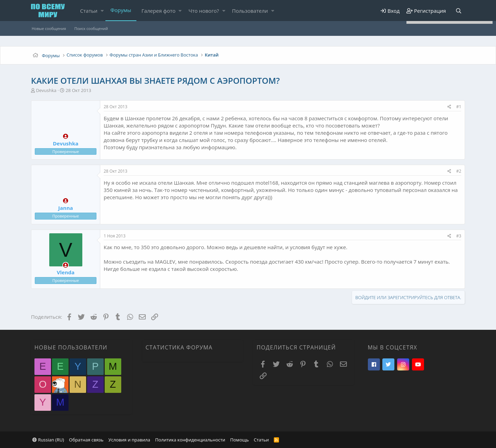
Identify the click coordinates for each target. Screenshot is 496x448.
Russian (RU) (48, 440)
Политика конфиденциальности (190, 440)
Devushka (46, 90)
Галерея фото (159, 11)
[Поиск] (458, 11)
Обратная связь (86, 440)
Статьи (89, 11)
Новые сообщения (49, 28)
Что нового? (204, 11)
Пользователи (250, 11)
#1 (459, 107)
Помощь (239, 440)
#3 (459, 236)
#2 (459, 171)
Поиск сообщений (91, 28)
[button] (102, 11)
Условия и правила (129, 440)
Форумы (121, 10)
